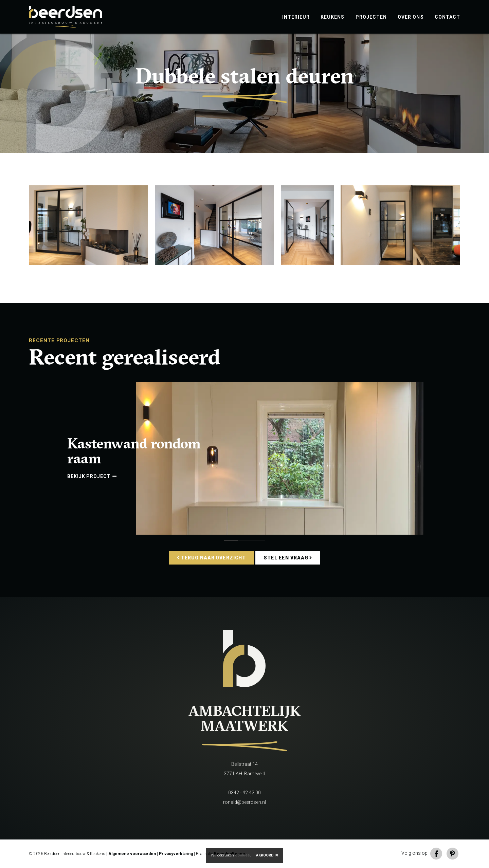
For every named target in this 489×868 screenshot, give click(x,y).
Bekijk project (92, 476)
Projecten (371, 17)
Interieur (296, 17)
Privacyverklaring (176, 854)
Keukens (332, 17)
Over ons (411, 17)
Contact (447, 17)
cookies (242, 855)
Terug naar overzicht (211, 558)
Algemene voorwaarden (132, 854)
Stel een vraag (288, 558)
